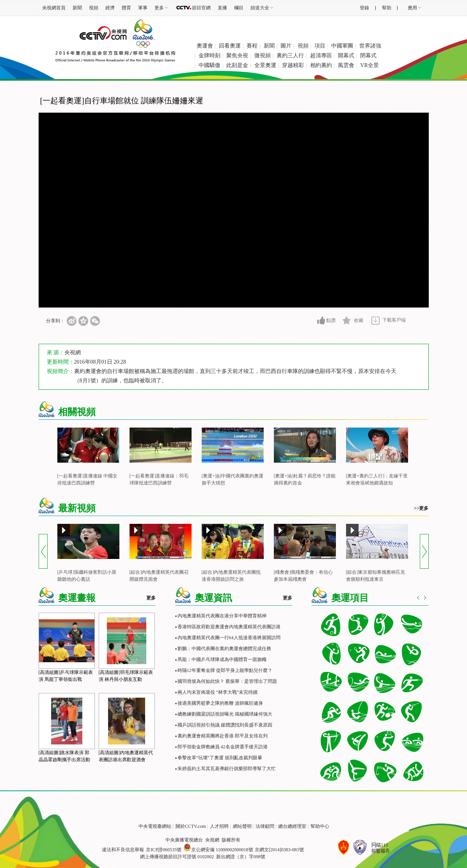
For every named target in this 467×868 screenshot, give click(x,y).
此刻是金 (237, 65)
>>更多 (421, 508)
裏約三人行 (290, 56)
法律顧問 (265, 826)
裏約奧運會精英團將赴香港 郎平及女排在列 (223, 736)
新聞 (77, 8)
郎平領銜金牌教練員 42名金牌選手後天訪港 (223, 747)
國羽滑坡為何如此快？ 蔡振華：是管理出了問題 (227, 681)
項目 (320, 46)
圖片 (286, 46)
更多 (159, 8)
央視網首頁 (54, 8)
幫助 (387, 8)
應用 (412, 8)
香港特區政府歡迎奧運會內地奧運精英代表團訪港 (229, 627)
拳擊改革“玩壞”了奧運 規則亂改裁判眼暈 (220, 758)
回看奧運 (230, 46)
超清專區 (321, 56)
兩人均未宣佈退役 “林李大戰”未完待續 (218, 692)
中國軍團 (342, 46)
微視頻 (263, 56)
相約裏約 (321, 65)
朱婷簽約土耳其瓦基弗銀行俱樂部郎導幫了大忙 (227, 769)
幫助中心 (320, 826)
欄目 (239, 8)
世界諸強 (370, 46)
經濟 (110, 8)
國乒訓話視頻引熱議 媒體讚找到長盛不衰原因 (225, 725)
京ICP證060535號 (164, 850)
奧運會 (205, 46)
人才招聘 (219, 826)
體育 (126, 8)
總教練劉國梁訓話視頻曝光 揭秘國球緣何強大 (225, 714)
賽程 (252, 46)
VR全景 (369, 65)
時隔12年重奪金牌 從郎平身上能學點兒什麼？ (225, 670)
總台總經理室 (292, 826)
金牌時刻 (210, 56)
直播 (222, 8)
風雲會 (346, 65)
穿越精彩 (293, 65)
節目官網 (201, 8)
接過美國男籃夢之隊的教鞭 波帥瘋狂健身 (220, 703)
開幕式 (346, 56)
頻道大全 (260, 8)
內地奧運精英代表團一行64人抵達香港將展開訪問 (229, 638)
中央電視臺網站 (155, 826)
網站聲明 (242, 826)
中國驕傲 (210, 65)
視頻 (94, 8)
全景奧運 (265, 65)
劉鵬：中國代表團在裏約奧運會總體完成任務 (224, 649)
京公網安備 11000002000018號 (218, 850)
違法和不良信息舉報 (123, 850)
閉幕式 (368, 56)
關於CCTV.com (191, 826)
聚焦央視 (237, 56)
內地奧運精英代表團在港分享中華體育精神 (222, 616)
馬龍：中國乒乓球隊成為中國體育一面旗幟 (222, 659)
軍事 (143, 8)
